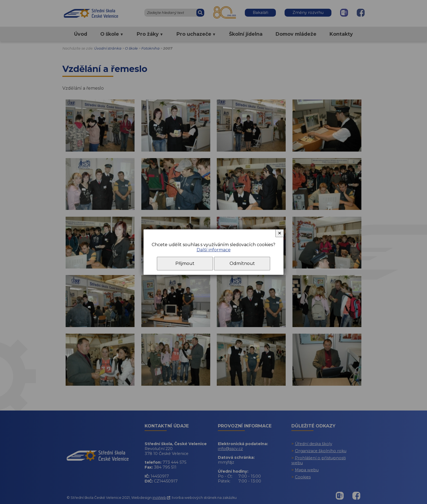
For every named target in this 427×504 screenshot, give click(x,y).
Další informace (214, 250)
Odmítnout (242, 263)
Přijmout (185, 263)
